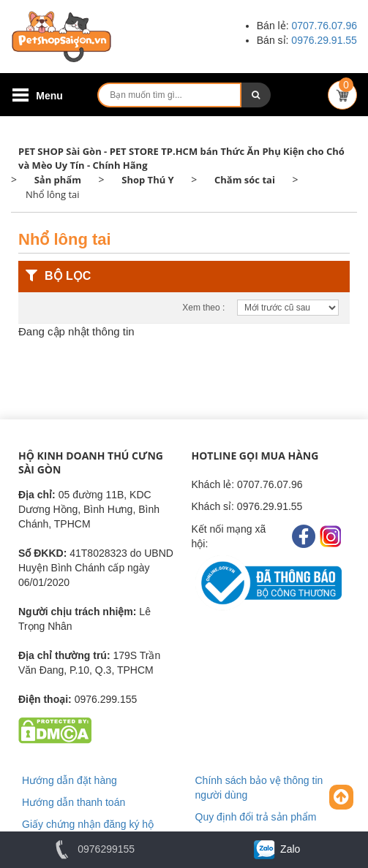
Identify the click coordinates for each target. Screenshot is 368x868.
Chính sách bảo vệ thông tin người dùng (259, 788)
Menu (49, 96)
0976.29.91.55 (324, 40)
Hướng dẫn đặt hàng (70, 780)
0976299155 (92, 849)
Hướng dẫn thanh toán (74, 802)
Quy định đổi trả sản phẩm (256, 817)
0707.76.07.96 (324, 26)
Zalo (276, 849)
